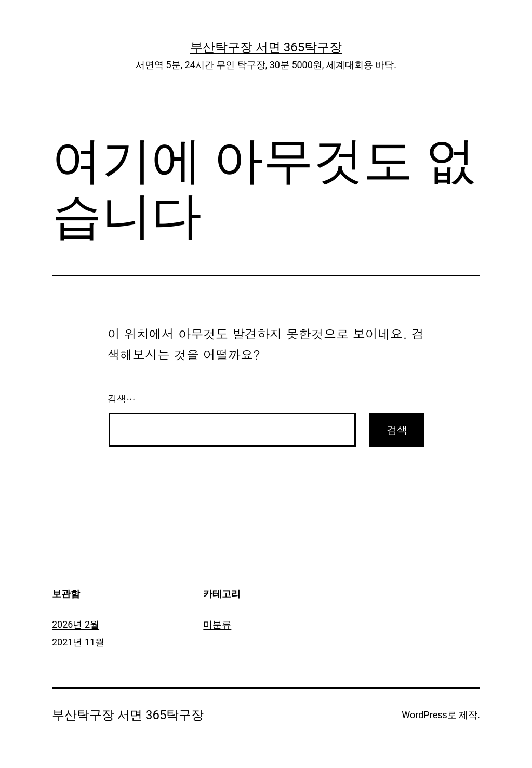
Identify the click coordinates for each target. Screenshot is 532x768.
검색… (122, 399)
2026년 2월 (76, 624)
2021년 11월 (78, 642)
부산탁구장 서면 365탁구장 (266, 47)
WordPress (424, 715)
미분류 (217, 624)
